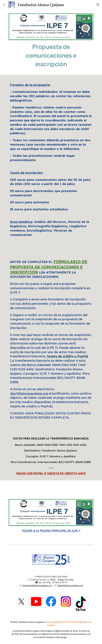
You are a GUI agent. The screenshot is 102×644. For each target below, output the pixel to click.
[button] (4, 5)
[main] (51, 55)
